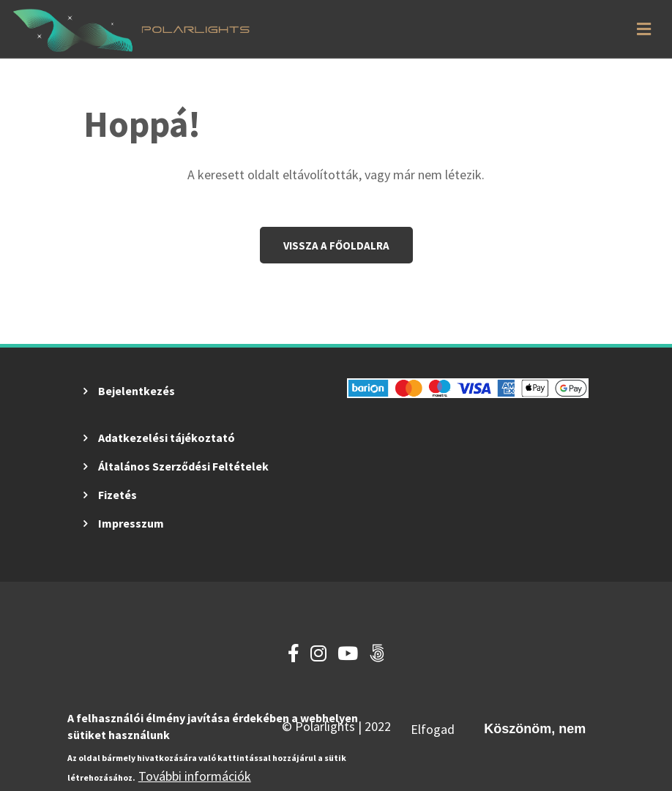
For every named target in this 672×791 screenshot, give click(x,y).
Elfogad (433, 731)
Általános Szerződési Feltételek (183, 466)
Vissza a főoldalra (336, 245)
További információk (195, 777)
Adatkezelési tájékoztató (167, 438)
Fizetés (117, 495)
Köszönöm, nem (535, 730)
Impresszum (131, 523)
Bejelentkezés (137, 391)
